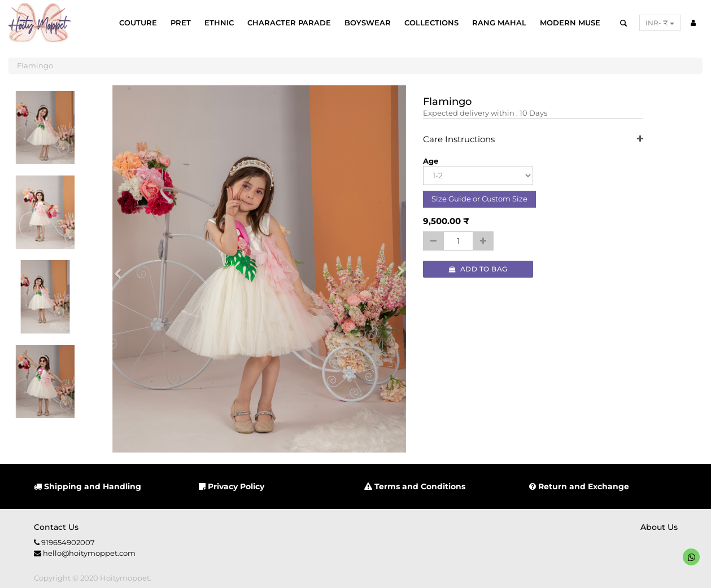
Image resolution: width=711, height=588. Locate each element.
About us (659, 527)
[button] (122, 269)
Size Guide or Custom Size (479, 199)
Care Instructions (533, 140)
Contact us (56, 527)
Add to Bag (478, 269)
